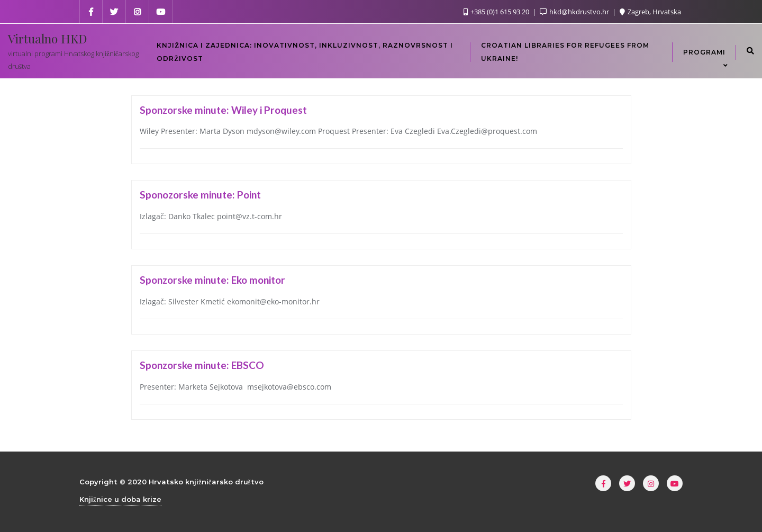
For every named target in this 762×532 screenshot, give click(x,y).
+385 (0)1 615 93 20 (497, 12)
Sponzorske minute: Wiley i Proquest (223, 110)
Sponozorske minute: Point (200, 195)
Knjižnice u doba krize (120, 499)
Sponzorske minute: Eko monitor (212, 280)
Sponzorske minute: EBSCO (202, 365)
